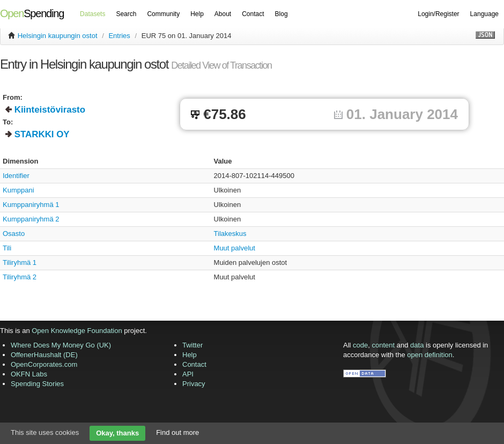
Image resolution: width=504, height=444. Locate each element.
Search (126, 14)
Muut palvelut (235, 248)
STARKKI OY (42, 134)
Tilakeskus (230, 234)
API (188, 374)
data (417, 345)
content (384, 345)
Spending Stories (37, 384)
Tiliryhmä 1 (20, 262)
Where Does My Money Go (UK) (61, 345)
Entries (119, 36)
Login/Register (438, 14)
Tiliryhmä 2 (20, 277)
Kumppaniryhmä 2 (31, 219)
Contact (253, 14)
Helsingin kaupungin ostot (58, 36)
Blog (281, 14)
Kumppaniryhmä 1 (31, 205)
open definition (430, 355)
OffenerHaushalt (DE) (44, 355)
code (360, 345)
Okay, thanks (117, 433)
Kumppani (18, 190)
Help (197, 14)
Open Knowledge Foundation (77, 331)
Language (484, 14)
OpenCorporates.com (44, 364)
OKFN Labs (29, 374)
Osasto (14, 234)
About (223, 14)
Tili (7, 248)
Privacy (194, 384)
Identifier (16, 176)
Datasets (92, 14)
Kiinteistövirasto (50, 110)
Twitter (192, 345)
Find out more (177, 432)
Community (163, 14)
